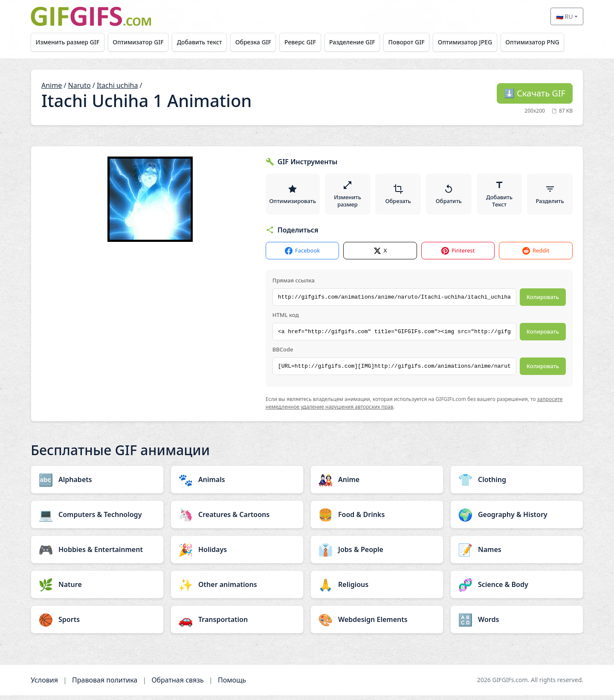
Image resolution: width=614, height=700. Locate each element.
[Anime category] (377, 484)
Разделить (550, 196)
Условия (44, 685)
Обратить (449, 196)
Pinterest (458, 255)
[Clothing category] (517, 484)
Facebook (302, 255)
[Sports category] (97, 624)
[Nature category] (97, 589)
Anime (52, 85)
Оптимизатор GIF (141, 42)
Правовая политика (105, 685)
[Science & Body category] (517, 589)
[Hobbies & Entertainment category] (97, 554)
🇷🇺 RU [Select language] (565, 16)
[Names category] (517, 554)
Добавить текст (204, 42)
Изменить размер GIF (69, 42)
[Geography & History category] (517, 519)
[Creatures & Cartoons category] (237, 519)
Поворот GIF (419, 42)
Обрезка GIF (260, 42)
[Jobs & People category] (377, 554)
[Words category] (517, 624)
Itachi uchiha (117, 85)
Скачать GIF (535, 93)
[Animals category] (237, 484)
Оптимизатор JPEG (480, 42)
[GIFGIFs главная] (91, 16)
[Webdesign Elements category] (377, 624)
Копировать (543, 302)
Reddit (536, 255)
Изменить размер (349, 196)
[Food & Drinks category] (377, 519)
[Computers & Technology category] (97, 519)
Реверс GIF (309, 42)
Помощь (232, 685)
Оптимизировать (293, 196)
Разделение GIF (363, 42)
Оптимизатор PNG (549, 42)
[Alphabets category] (97, 484)
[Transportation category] (237, 624)
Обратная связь (177, 685)
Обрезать (399, 196)
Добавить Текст (500, 196)
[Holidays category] (237, 554)
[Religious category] (377, 589)
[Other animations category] (237, 589)
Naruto (80, 85)
